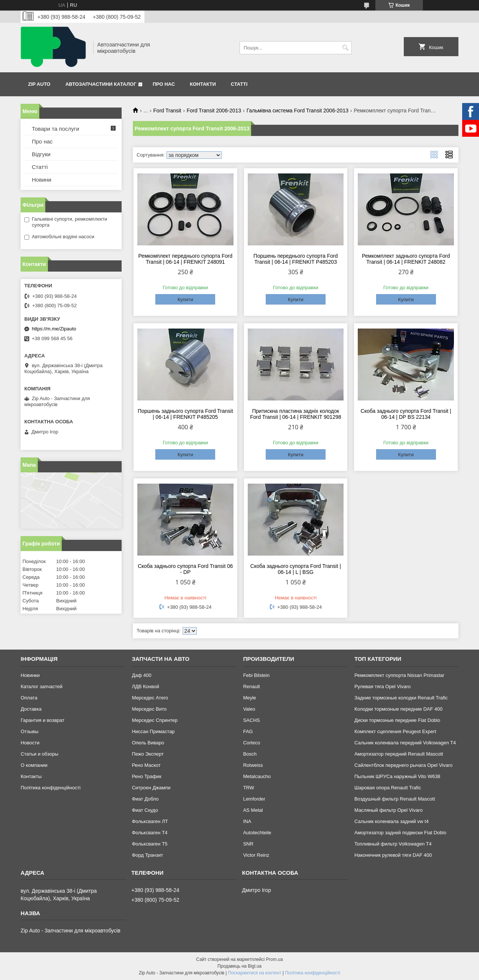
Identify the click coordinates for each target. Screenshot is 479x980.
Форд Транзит (147, 855)
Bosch (250, 754)
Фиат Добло (145, 799)
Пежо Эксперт (148, 754)
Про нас (164, 84)
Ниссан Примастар (153, 731)
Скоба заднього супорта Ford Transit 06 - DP (185, 569)
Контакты (31, 776)
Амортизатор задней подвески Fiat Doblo (400, 833)
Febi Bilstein (257, 675)
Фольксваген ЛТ (150, 821)
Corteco (252, 743)
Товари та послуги (56, 129)
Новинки (30, 675)
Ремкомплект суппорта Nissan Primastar (399, 675)
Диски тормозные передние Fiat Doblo (397, 720)
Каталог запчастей (42, 686)
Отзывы (30, 731)
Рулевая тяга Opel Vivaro (382, 686)
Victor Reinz (256, 855)
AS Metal (253, 810)
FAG (248, 731)
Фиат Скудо (145, 810)
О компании (34, 765)
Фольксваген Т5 (150, 844)
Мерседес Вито (149, 709)
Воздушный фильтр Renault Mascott (395, 799)
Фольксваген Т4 (150, 833)
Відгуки (41, 154)
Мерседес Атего (150, 698)
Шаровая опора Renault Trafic (388, 788)
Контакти (203, 84)
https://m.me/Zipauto (54, 329)
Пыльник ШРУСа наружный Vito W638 (397, 776)
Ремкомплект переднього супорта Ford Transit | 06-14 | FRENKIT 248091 (185, 259)
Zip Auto (39, 84)
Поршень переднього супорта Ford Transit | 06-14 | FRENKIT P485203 (295, 259)
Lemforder (254, 799)
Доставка (31, 709)
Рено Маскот (146, 765)
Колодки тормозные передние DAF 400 (399, 709)
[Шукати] (345, 48)
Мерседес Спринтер (155, 720)
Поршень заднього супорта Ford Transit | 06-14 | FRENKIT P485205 (185, 414)
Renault (252, 686)
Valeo (249, 709)
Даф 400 (141, 675)
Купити (185, 300)
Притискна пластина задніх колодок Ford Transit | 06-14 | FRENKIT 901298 (296, 414)
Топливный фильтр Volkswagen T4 (393, 844)
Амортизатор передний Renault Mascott (399, 754)
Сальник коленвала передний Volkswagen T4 (405, 743)
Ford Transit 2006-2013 (214, 111)
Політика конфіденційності (51, 788)
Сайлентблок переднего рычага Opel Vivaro (403, 765)
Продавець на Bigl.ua (239, 966)
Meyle (250, 698)
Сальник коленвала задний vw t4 (392, 821)
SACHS (252, 720)
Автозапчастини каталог (101, 84)
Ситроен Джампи (151, 788)
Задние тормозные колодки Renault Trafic (401, 698)
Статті (239, 84)
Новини (42, 180)
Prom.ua (274, 959)
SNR (248, 844)
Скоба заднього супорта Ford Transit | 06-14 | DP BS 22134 (406, 414)
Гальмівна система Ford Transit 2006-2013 (298, 111)
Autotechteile (257, 833)
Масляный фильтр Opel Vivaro (389, 810)
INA (247, 821)
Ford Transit (167, 111)
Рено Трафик (147, 776)
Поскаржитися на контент (254, 973)
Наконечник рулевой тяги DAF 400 (393, 855)
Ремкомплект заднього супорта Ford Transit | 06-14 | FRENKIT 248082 (406, 259)
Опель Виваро (148, 743)
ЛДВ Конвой (145, 686)
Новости (30, 743)
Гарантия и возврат (42, 720)
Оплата (29, 698)
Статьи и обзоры (39, 754)
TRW (249, 788)
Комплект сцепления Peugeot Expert (395, 731)
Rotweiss (253, 765)
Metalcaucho (257, 776)
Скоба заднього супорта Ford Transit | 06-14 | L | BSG (296, 569)
